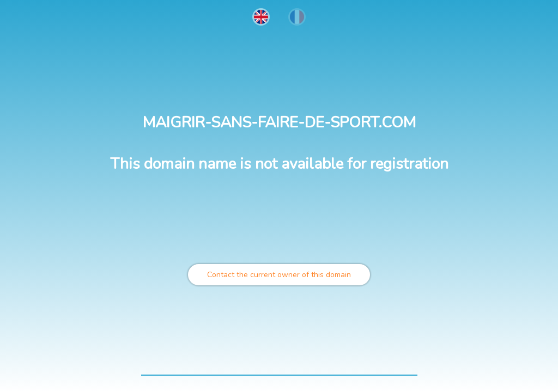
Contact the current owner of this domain (279, 275)
